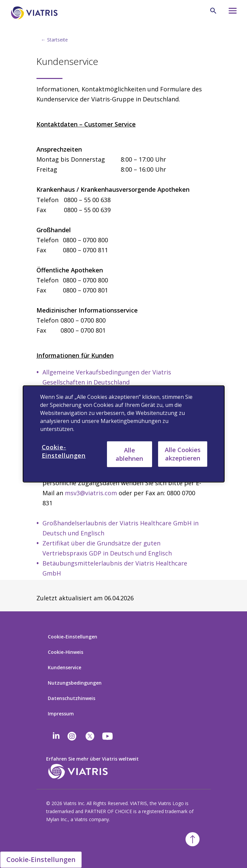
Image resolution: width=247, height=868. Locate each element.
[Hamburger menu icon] (230, 13)
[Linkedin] (56, 736)
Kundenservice (65, 667)
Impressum (61, 714)
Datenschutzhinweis (72, 698)
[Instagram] (72, 736)
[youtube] (108, 736)
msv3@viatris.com (91, 493)
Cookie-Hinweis (66, 652)
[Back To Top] (193, 839)
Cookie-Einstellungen (73, 637)
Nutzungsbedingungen (75, 683)
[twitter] (90, 736)
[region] (124, 434)
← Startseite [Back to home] (54, 40)
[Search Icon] (213, 11)
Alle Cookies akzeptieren (183, 454)
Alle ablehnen (129, 454)
